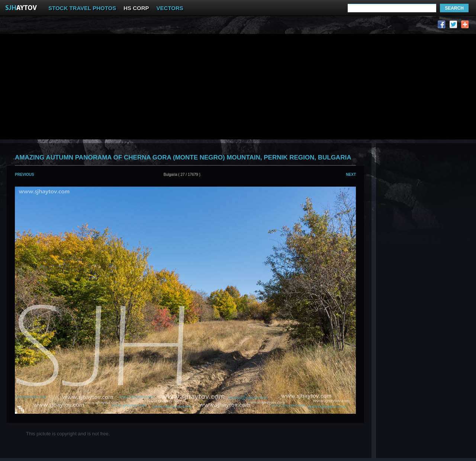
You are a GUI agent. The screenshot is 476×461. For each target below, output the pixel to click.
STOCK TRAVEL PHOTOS (82, 8)
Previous (25, 175)
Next (351, 175)
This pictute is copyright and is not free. (68, 434)
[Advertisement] (144, 26)
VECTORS (170, 8)
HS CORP (136, 8)
